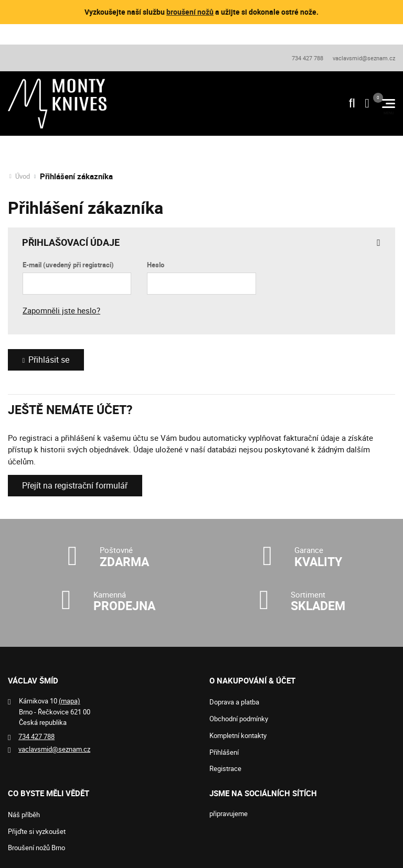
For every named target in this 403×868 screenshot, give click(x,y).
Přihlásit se (51, 359)
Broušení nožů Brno (36, 848)
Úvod (23, 175)
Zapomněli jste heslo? (61, 309)
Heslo (156, 264)
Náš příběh (24, 815)
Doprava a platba (234, 702)
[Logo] (57, 103)
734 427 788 (307, 57)
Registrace (225, 768)
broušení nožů (190, 12)
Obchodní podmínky (239, 719)
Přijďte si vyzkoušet (37, 831)
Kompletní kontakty (238, 735)
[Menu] (389, 103)
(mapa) (70, 701)
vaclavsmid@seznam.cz (364, 57)
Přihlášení (224, 752)
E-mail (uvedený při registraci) (68, 264)
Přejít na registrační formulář (79, 485)
